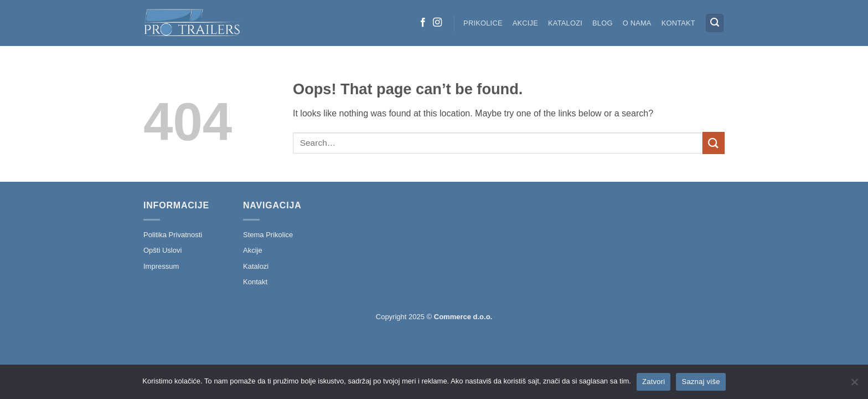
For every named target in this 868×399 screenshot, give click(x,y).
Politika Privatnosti (173, 235)
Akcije (525, 23)
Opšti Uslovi (162, 250)
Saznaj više (701, 382)
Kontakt (678, 23)
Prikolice (483, 23)
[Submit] (714, 143)
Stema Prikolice (268, 235)
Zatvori (653, 382)
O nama (637, 23)
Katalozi (565, 23)
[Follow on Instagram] (437, 23)
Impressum (161, 266)
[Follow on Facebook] (423, 23)
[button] (715, 23)
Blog (603, 23)
